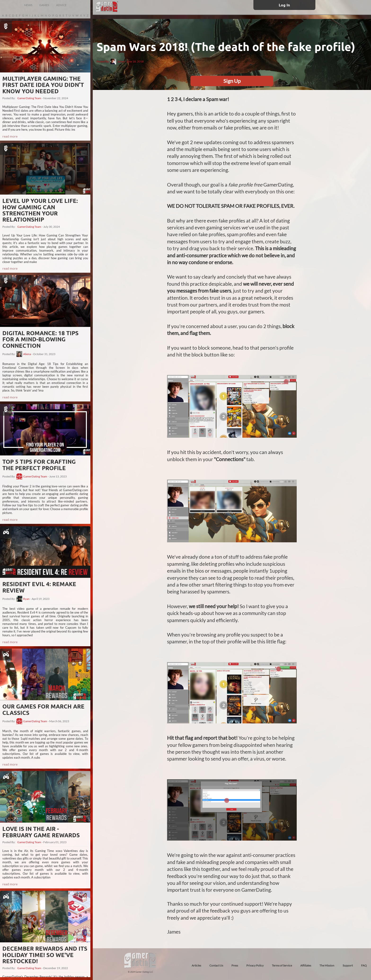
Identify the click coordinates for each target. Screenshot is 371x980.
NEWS (28, 5)
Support (348, 965)
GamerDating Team (29, 98)
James (118, 62)
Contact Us (216, 965)
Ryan (26, 599)
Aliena (27, 354)
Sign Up (232, 81)
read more (10, 136)
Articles (196, 965)
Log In (284, 5)
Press (235, 965)
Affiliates (306, 965)
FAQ (364, 965)
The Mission (327, 965)
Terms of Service (282, 965)
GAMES (44, 5)
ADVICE (61, 5)
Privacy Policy (255, 965)
